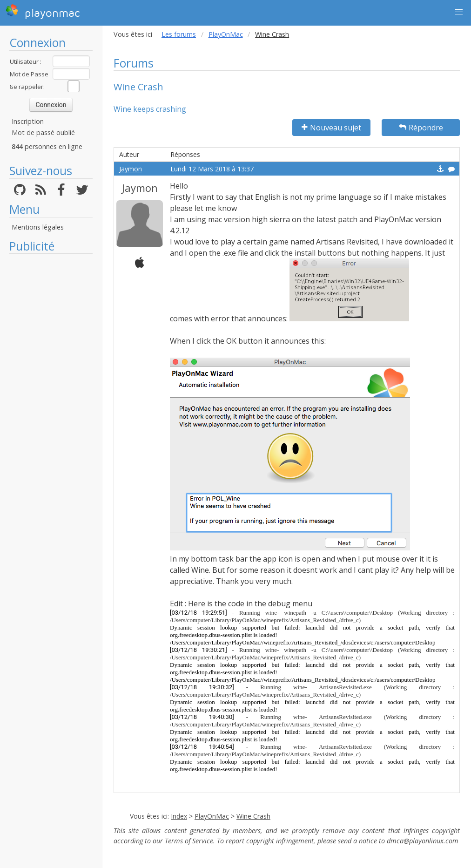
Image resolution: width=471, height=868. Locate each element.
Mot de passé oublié (43, 132)
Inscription (28, 121)
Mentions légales (38, 227)
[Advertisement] (51, 398)
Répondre (421, 128)
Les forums (179, 34)
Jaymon (131, 169)
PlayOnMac (226, 34)
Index (179, 816)
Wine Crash (253, 816)
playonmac (43, 12)
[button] (459, 12)
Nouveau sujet (331, 128)
